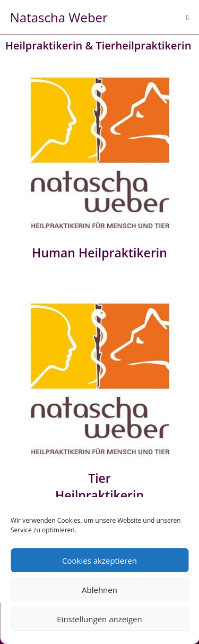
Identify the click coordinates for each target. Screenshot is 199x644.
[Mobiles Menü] (188, 17)
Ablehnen (99, 590)
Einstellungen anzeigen (99, 619)
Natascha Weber (59, 17)
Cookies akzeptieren (99, 561)
